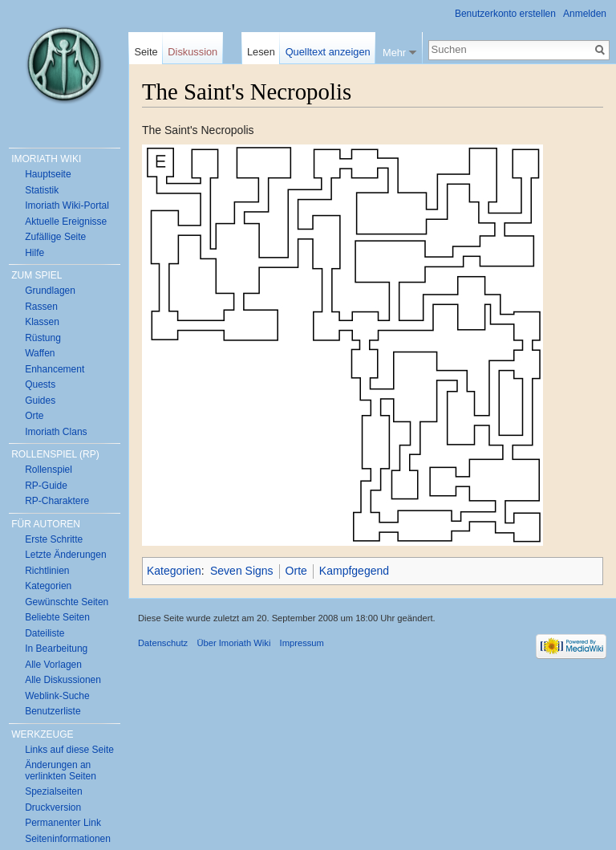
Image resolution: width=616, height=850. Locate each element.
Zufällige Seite (55, 237)
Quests (40, 384)
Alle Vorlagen (53, 665)
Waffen (40, 353)
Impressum (302, 643)
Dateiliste (45, 633)
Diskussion (192, 52)
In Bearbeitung (56, 649)
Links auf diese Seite (69, 750)
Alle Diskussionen (63, 680)
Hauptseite (48, 174)
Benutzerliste (53, 711)
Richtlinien (47, 571)
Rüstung (43, 338)
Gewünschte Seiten (67, 602)
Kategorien (174, 571)
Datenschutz (163, 643)
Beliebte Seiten (57, 617)
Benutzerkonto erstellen (505, 14)
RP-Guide (46, 486)
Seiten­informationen (68, 839)
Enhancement (55, 369)
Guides (40, 401)
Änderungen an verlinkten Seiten (61, 771)
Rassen (41, 307)
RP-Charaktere (57, 501)
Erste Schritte (54, 539)
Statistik (42, 190)
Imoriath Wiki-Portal (67, 205)
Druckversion (53, 807)
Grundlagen (50, 291)
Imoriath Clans (56, 432)
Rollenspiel (49, 470)
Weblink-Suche (57, 696)
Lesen (261, 52)
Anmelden (585, 14)
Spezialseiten (53, 791)
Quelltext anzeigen (328, 52)
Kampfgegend (354, 571)
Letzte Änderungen (65, 555)
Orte (296, 571)
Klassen (42, 322)
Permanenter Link (63, 823)
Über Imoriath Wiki (233, 643)
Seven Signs (242, 571)
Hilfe (34, 253)
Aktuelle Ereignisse (66, 222)
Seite (146, 52)
